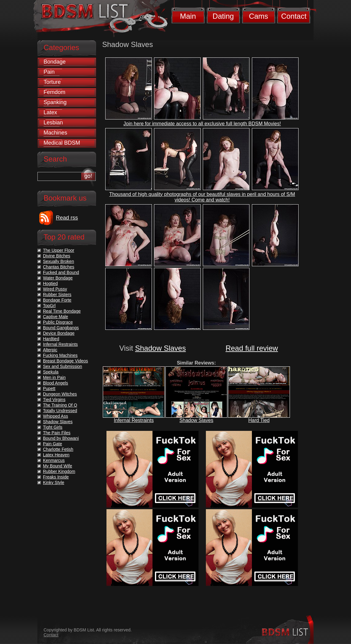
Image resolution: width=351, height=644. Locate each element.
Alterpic (50, 350)
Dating (223, 16)
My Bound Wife (58, 466)
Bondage (55, 62)
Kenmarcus (54, 460)
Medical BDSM (62, 143)
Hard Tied (259, 420)
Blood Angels (56, 383)
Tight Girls (53, 427)
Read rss (67, 218)
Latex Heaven (56, 455)
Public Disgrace (58, 322)
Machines (55, 133)
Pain (49, 72)
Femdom (54, 92)
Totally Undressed (60, 411)
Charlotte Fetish (58, 449)
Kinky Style (54, 482)
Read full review (252, 348)
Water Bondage (58, 278)
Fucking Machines (60, 355)
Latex (50, 112)
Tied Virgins (54, 400)
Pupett (49, 388)
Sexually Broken (58, 261)
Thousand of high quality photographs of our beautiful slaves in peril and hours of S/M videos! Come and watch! (202, 197)
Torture (52, 82)
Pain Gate (52, 444)
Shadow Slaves (160, 348)
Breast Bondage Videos (66, 361)
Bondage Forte (57, 300)
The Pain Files (57, 433)
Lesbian (53, 123)
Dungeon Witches (60, 394)
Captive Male (56, 317)
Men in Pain (54, 377)
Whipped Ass (56, 416)
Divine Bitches (57, 256)
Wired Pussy (55, 289)
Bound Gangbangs (61, 328)
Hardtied (51, 339)
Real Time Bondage (62, 311)
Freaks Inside (56, 477)
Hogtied (50, 283)
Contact (294, 16)
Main (188, 16)
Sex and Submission (63, 366)
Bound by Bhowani (61, 438)
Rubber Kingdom (59, 471)
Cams (258, 16)
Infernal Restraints (134, 420)
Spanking (55, 102)
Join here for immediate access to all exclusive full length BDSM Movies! (202, 124)
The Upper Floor (59, 250)
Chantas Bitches (59, 267)
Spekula (51, 372)
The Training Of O (60, 405)
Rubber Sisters (57, 295)
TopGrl (49, 306)
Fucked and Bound (61, 272)
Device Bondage (59, 333)
